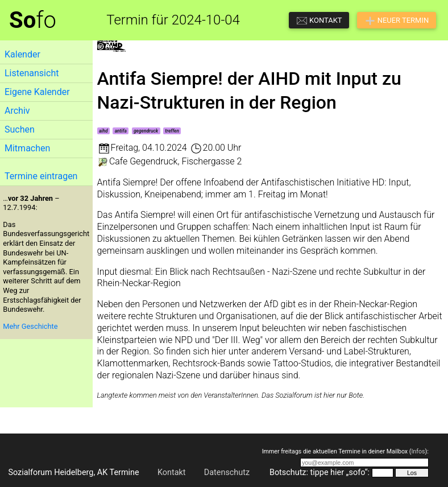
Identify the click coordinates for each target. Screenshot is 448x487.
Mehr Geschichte (30, 326)
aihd (103, 131)
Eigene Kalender (37, 92)
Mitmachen (27, 148)
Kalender (22, 54)
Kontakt (172, 472)
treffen (172, 131)
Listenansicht (32, 73)
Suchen (20, 129)
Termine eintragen (41, 176)
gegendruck (146, 131)
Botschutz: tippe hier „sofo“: (320, 472)
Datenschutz (227, 472)
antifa (121, 131)
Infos (418, 451)
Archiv (17, 111)
